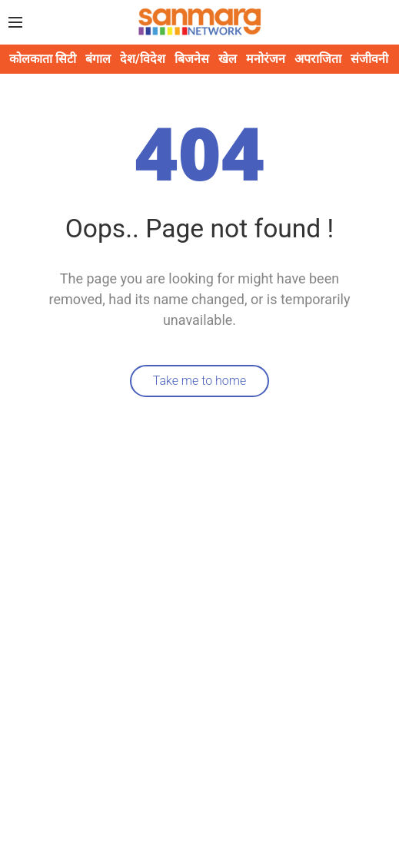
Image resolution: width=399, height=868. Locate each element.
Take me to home (200, 381)
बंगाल (98, 59)
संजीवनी (369, 59)
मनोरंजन (266, 59)
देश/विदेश (143, 59)
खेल (228, 59)
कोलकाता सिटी (43, 59)
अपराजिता (318, 59)
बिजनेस (192, 59)
